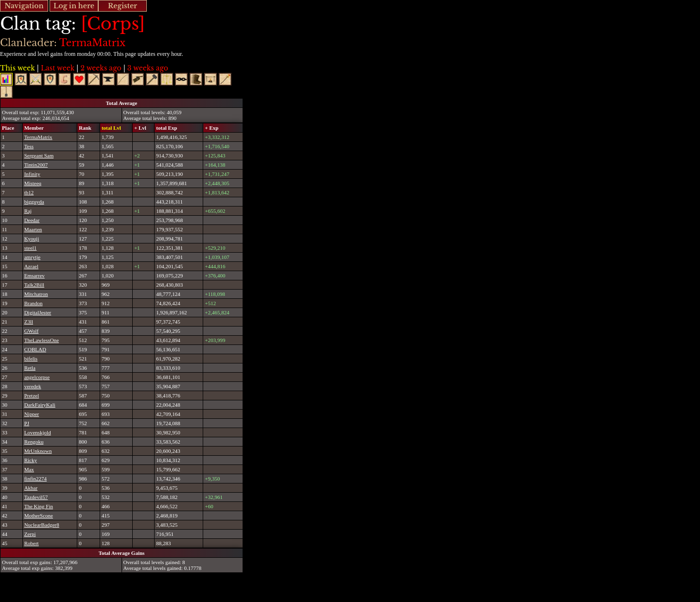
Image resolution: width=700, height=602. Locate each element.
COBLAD (35, 349)
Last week (58, 68)
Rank (85, 128)
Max (29, 469)
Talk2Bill (34, 285)
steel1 (31, 248)
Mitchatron (36, 294)
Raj (28, 211)
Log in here (74, 6)
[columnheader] (12, 128)
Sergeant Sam (39, 155)
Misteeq (33, 183)
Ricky (31, 460)
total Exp (166, 128)
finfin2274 (35, 479)
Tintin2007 (36, 165)
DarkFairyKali (40, 405)
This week (17, 68)
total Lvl (111, 128)
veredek (33, 386)
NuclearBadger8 (42, 525)
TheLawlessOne (42, 340)
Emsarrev (35, 275)
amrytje (33, 257)
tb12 (29, 192)
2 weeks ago (101, 68)
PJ (27, 423)
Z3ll (29, 322)
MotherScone (39, 516)
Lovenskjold (38, 432)
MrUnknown (38, 451)
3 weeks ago (148, 68)
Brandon (34, 303)
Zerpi (30, 534)
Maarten (33, 229)
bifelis (31, 359)
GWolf (32, 331)
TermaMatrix (38, 137)
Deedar (32, 220)
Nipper (32, 414)
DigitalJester (38, 312)
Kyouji (32, 239)
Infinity (32, 174)
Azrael (31, 266)
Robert (32, 543)
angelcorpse (37, 377)
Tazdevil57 (36, 497)
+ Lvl (140, 128)
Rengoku (34, 442)
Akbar (31, 488)
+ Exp (211, 128)
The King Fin (39, 506)
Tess (29, 146)
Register (122, 6)
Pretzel (32, 396)
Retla (30, 368)
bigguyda (34, 202)
